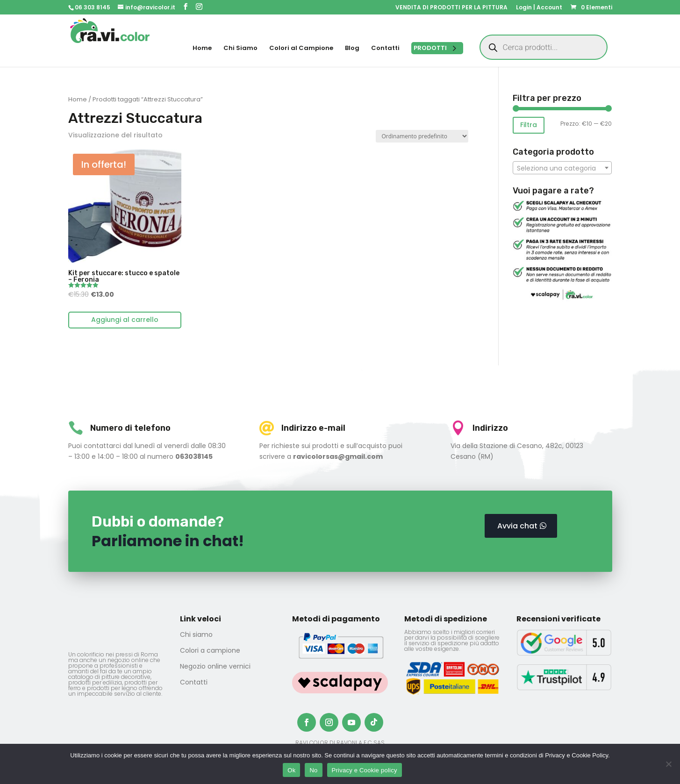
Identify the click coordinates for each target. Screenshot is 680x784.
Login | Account (539, 8)
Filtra (529, 125)
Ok (291, 770)
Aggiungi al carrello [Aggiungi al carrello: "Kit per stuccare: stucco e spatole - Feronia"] (125, 320)
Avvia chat (517, 526)
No (313, 770)
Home (78, 99)
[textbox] (562, 168)
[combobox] (562, 168)
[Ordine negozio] (422, 136)
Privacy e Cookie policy (365, 770)
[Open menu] (437, 48)
